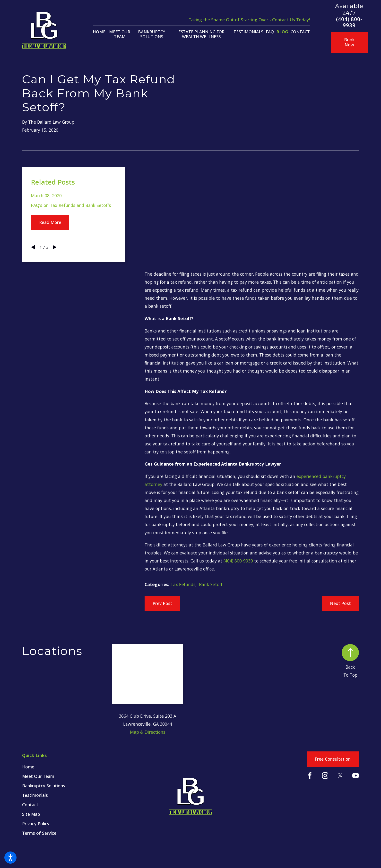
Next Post (340, 603)
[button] (10, 858)
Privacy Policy (36, 824)
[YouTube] (356, 776)
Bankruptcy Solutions (44, 786)
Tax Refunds (183, 584)
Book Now (349, 42)
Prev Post (162, 603)
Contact (30, 805)
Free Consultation (333, 759)
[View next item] (55, 247)
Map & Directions (148, 732)
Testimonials (35, 795)
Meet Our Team (38, 776)
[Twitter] (340, 776)
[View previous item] (33, 247)
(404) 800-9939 (349, 22)
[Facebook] (310, 776)
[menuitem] (99, 32)
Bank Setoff (211, 584)
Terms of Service (39, 833)
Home (28, 767)
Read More (50, 222)
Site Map (31, 814)
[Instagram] (325, 776)
